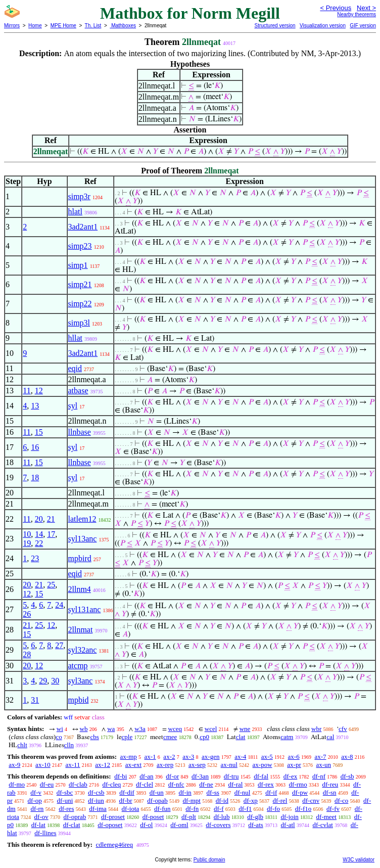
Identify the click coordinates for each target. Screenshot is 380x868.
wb (84, 729)
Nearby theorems (357, 14)
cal (330, 737)
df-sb (347, 776)
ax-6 (294, 757)
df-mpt (192, 801)
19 (27, 543)
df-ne (206, 784)
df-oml (179, 825)
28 (27, 654)
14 (39, 534)
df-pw (300, 792)
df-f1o (303, 809)
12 (39, 391)
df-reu (330, 784)
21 (51, 519)
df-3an (200, 776)
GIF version (363, 26)
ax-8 (347, 757)
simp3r (79, 196)
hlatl (75, 212)
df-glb (255, 817)
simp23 (80, 246)
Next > (366, 8)
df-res (66, 809)
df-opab (157, 801)
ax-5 (267, 757)
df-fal (261, 776)
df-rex (266, 784)
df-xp (251, 801)
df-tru (231, 776)
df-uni (65, 801)
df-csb (96, 792)
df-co (341, 801)
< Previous (336, 8)
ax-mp (129, 757)
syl (73, 406)
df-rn (37, 809)
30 (55, 681)
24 (59, 605)
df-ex (290, 776)
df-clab (78, 784)
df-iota (131, 809)
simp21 (80, 284)
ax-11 (73, 765)
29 (43, 681)
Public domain (209, 860)
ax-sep (197, 765)
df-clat (72, 825)
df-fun (162, 809)
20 (39, 519)
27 (59, 645)
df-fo (273, 809)
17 (51, 534)
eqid (75, 368)
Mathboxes (123, 26)
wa (111, 729)
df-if (271, 792)
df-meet (326, 817)
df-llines (45, 833)
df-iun (96, 801)
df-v (36, 792)
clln (69, 745)
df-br (126, 801)
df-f (219, 809)
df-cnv (311, 801)
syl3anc (81, 681)
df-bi (121, 776)
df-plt (189, 817)
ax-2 (169, 757)
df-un (157, 792)
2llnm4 (80, 589)
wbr (316, 729)
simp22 (80, 304)
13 (35, 406)
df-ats (256, 825)
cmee (170, 737)
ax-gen (210, 757)
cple (127, 737)
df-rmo (298, 784)
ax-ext (133, 765)
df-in (185, 792)
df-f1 (245, 809)
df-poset (153, 817)
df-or (172, 776)
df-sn (330, 792)
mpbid (79, 700)
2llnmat (81, 630)
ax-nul (229, 765)
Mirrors (12, 26)
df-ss (213, 792)
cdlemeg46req (114, 844)
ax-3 (188, 757)
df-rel (280, 801)
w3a (140, 729)
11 (27, 391)
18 (35, 477)
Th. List (93, 26)
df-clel (145, 784)
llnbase (80, 432)
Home (35, 26)
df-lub (222, 817)
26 (27, 614)
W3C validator (359, 860)
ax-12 (103, 765)
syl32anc (83, 650)
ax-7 (320, 757)
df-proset (113, 817)
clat (241, 737)
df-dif (127, 792)
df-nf (319, 776)
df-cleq (112, 784)
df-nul (243, 792)
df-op (35, 801)
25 (51, 585)
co (59, 737)
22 (39, 543)
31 (35, 700)
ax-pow (263, 765)
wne (245, 729)
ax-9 (14, 765)
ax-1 (150, 757)
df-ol (146, 825)
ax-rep (165, 765)
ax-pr (294, 765)
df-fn (192, 809)
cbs (94, 737)
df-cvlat (322, 825)
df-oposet (110, 825)
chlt (22, 745)
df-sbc (65, 792)
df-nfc (176, 784)
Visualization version (323, 26)
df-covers (218, 825)
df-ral (235, 784)
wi (60, 729)
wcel (211, 729)
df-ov (41, 817)
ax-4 (240, 757)
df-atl (288, 825)
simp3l (79, 323)
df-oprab (75, 817)
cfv (343, 729)
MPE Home (63, 26)
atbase (78, 391)
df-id (222, 801)
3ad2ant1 (83, 227)
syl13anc (83, 539)
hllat (75, 338)
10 (27, 534)
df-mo (17, 784)
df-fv (333, 809)
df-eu (47, 784)
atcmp (78, 666)
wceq (175, 729)
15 (39, 432)
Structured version (275, 26)
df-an (146, 776)
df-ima (98, 809)
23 (35, 558)
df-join (289, 817)
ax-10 (43, 765)
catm (287, 737)
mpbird (80, 558)
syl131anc (85, 609)
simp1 (78, 265)
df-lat (38, 825)
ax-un (323, 765)
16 (35, 447)
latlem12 (82, 519)
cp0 (204, 737)
